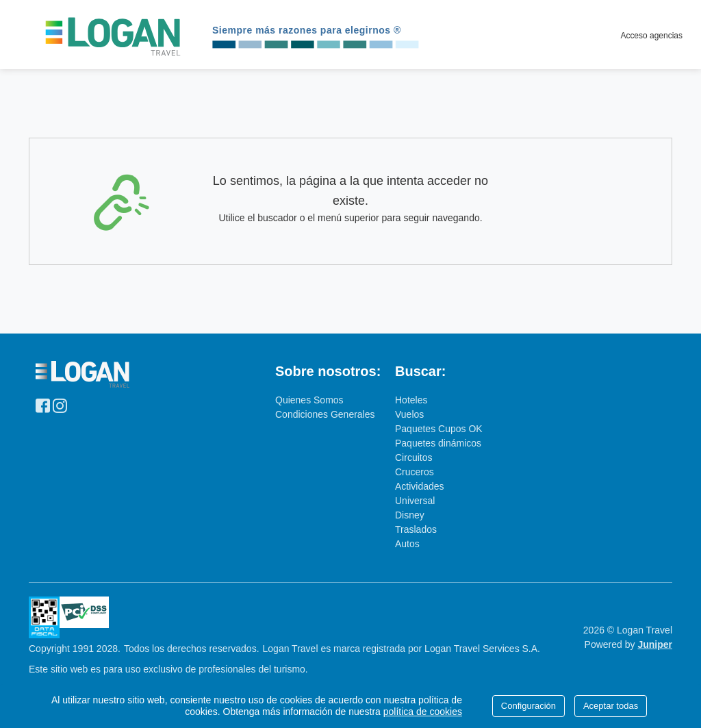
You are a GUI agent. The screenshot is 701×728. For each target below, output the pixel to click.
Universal (415, 501)
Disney (410, 515)
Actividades (420, 486)
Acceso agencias (651, 36)
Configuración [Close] (528, 706)
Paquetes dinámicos (438, 443)
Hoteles (411, 400)
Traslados (416, 529)
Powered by (628, 644)
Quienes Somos (309, 400)
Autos (407, 544)
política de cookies (423, 712)
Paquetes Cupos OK (439, 429)
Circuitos (413, 457)
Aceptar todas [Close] (611, 706)
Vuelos (409, 414)
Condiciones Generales (325, 414)
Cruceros (415, 472)
